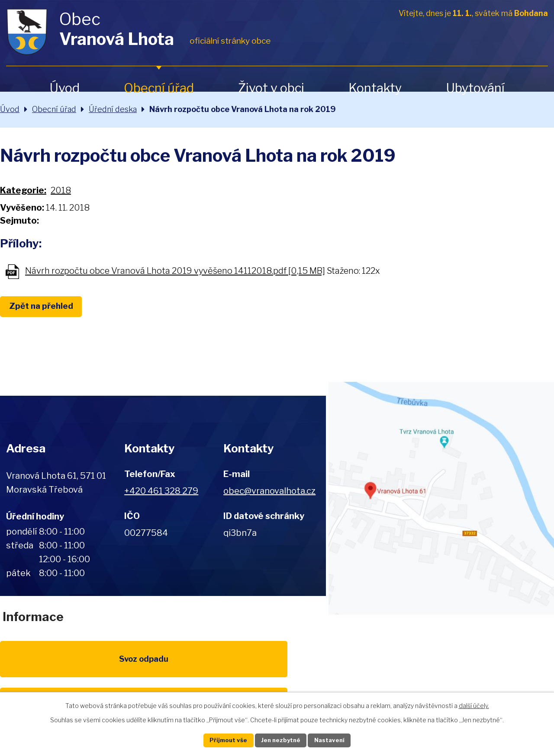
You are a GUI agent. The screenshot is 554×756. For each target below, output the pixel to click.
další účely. (474, 704)
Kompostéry (357, 666)
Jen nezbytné (281, 740)
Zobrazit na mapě (440, 498)
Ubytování (475, 88)
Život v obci (271, 88)
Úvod (64, 88)
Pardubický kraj (516, 666)
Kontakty (375, 88)
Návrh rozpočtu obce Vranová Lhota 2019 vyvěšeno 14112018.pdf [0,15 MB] (175, 271)
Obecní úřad (159, 88)
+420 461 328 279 (161, 491)
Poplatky (118, 666)
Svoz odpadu (38, 666)
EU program (197, 666)
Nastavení (337, 740)
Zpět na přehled (47, 307)
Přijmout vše (221, 740)
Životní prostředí (277, 671)
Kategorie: (23, 190)
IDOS (436, 666)
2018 (61, 190)
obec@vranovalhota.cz (269, 491)
